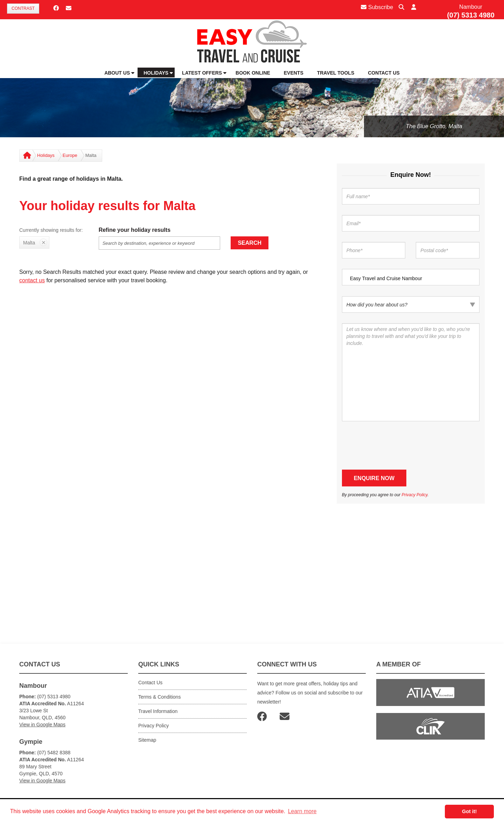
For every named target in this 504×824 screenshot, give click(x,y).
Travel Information (158, 711)
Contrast (23, 8)
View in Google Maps (42, 725)
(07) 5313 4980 (471, 15)
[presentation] (395, 445)
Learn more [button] (302, 811)
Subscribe (377, 7)
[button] (414, 8)
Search (250, 243)
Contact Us (150, 683)
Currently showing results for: (51, 230)
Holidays (46, 155)
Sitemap (147, 740)
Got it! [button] (469, 811)
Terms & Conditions (159, 697)
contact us (32, 280)
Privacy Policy (414, 495)
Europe (70, 155)
